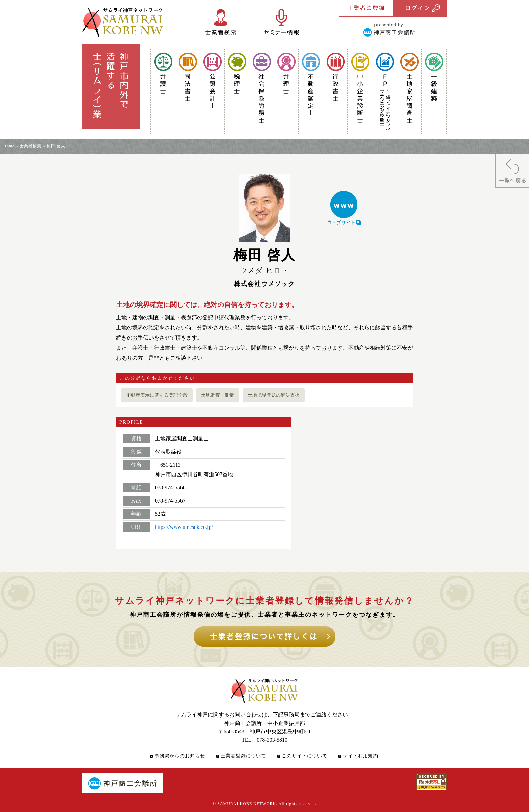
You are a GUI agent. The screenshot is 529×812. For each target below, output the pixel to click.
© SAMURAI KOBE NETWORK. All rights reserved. (264, 804)
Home (9, 146)
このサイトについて (304, 756)
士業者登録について (243, 756)
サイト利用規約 (360, 756)
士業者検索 (31, 146)
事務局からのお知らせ (180, 756)
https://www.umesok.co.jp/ (184, 527)
